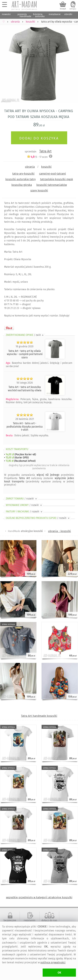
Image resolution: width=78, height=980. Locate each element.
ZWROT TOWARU (22, 499)
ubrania (30, 167)
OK (59, 973)
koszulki (46, 167)
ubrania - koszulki (59, 531)
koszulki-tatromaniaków (52, 185)
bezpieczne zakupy (10, 922)
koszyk (63, 9)
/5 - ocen (37, 157)
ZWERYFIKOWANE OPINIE (25, 335)
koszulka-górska (22, 185)
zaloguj (73, 9)
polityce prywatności (53, 962)
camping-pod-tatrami (53, 174)
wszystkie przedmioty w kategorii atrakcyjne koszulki (39, 897)
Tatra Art (45, 151)
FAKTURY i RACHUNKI (24, 512)
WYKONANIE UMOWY (24, 505)
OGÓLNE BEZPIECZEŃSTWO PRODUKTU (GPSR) (38, 518)
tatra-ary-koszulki (23, 174)
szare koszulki (39, 190)
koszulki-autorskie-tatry (20, 179)
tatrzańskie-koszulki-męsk (57, 179)
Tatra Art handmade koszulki (39, 716)
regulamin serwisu (30, 922)
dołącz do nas (49, 920)
